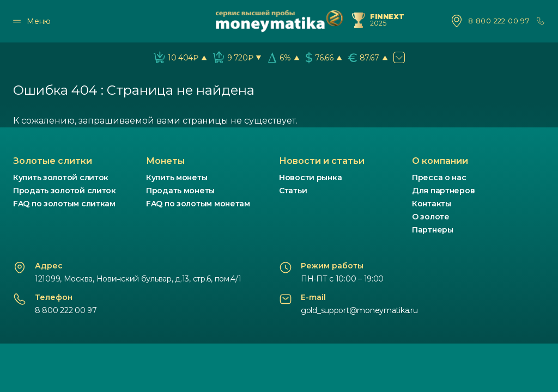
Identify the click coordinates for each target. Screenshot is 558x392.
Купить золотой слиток (61, 177)
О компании (440, 161)
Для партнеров (443, 191)
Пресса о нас (439, 177)
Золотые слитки (53, 161)
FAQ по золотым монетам (198, 204)
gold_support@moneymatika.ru (359, 310)
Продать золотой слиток (65, 191)
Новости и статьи (322, 161)
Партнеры (433, 230)
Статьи (293, 191)
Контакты (432, 204)
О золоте (431, 217)
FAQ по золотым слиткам (64, 204)
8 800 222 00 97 (499, 21)
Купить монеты (177, 177)
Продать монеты (180, 191)
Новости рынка (310, 177)
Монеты (165, 161)
